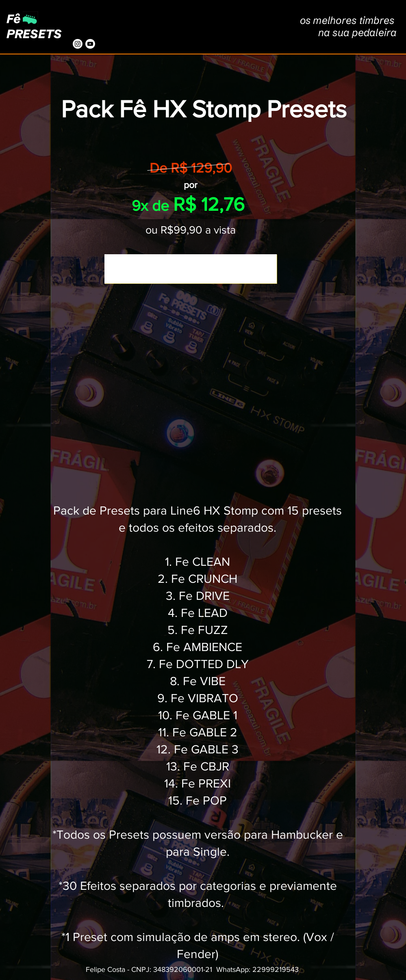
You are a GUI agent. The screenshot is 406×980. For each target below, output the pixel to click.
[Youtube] (90, 44)
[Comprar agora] (191, 269)
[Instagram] (78, 44)
